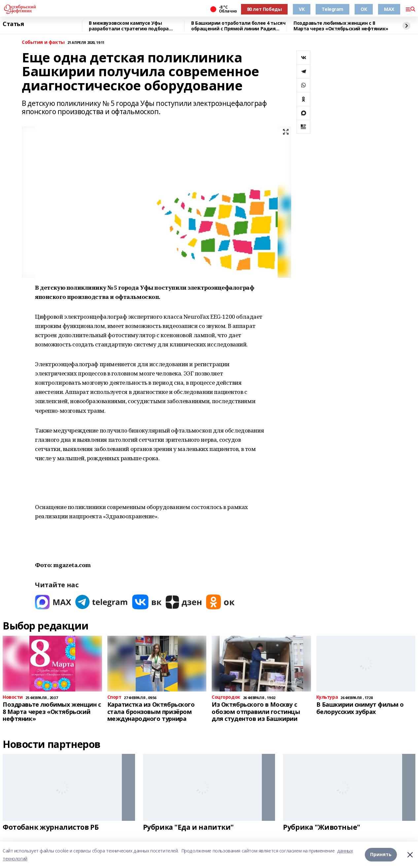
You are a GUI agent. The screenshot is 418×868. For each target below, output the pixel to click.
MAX (389, 9)
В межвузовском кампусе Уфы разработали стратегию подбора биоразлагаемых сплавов (129, 26)
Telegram (332, 9)
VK (302, 9)
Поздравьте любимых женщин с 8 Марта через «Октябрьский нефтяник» (341, 26)
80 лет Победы (264, 9)
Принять (381, 855)
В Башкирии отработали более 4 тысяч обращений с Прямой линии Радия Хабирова (238, 26)
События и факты (43, 42)
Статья (13, 24)
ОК (364, 9)
